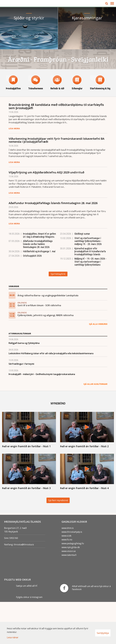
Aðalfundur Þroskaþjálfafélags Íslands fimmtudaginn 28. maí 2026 (53, 245)
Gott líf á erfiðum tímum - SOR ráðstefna (39, 347)
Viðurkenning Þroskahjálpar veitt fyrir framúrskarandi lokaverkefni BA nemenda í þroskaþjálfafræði (56, 182)
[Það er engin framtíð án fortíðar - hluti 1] (29, 472)
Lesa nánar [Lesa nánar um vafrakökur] (13, 637)
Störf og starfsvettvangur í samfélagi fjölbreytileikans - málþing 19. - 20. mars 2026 (88, 283)
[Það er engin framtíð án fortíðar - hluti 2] (87, 472)
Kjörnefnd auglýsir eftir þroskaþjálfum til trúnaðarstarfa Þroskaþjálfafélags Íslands (90, 293)
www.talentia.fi (69, 597)
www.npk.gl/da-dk (71, 589)
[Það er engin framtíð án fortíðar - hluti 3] (29, 514)
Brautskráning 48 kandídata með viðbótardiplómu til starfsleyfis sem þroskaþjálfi (56, 148)
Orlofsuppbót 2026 (32, 298)
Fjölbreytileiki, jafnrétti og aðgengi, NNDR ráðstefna (46, 357)
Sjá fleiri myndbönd (58, 542)
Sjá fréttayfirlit (58, 316)
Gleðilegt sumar (82, 276)
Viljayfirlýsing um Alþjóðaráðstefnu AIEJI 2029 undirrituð (46, 214)
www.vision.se (69, 593)
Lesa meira (14, 171)
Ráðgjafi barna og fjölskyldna (24, 385)
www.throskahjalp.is (72, 574)
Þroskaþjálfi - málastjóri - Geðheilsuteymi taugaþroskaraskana (42, 416)
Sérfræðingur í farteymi (21, 406)
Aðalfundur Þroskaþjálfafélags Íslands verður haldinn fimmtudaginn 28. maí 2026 (38, 286)
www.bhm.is (68, 570)
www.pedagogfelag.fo (73, 585)
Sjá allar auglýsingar (95, 426)
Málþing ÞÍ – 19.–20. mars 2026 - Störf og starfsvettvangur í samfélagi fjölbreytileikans (90, 304)
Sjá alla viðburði (98, 366)
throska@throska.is (24, 586)
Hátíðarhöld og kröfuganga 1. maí (39, 293)
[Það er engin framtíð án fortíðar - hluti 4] (87, 514)
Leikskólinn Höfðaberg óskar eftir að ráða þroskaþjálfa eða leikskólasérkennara (51, 395)
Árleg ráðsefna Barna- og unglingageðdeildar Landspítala (48, 337)
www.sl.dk (67, 578)
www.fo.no (67, 582)
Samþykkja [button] (103, 633)
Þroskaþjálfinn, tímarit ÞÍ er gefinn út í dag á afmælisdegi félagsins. (39, 277)
